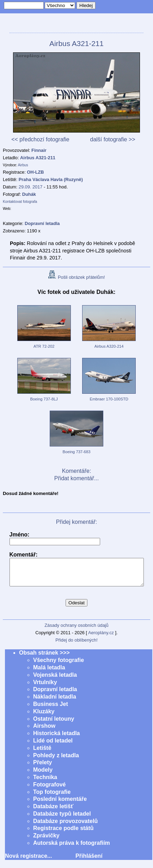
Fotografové (49, 790)
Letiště (42, 753)
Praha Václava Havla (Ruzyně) (51, 179)
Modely (43, 775)
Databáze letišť (53, 812)
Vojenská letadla (55, 680)
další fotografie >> (112, 139)
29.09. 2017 (31, 187)
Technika (45, 782)
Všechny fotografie (59, 665)
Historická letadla (57, 738)
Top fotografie (52, 797)
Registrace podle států (63, 833)
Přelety (42, 768)
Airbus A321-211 (38, 158)
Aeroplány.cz (101, 638)
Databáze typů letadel (62, 819)
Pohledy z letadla (56, 761)
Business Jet (51, 709)
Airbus (23, 165)
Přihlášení (89, 861)
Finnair (39, 150)
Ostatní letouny (54, 724)
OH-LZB (35, 172)
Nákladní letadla (55, 702)
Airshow (44, 731)
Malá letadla (49, 673)
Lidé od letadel (53, 746)
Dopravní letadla (55, 695)
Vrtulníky (45, 687)
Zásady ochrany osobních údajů (76, 631)
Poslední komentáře (60, 804)
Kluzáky (44, 717)
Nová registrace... (28, 861)
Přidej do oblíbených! (76, 645)
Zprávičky (46, 841)
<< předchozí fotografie (40, 139)
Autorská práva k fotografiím (72, 848)
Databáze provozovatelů (65, 826)
